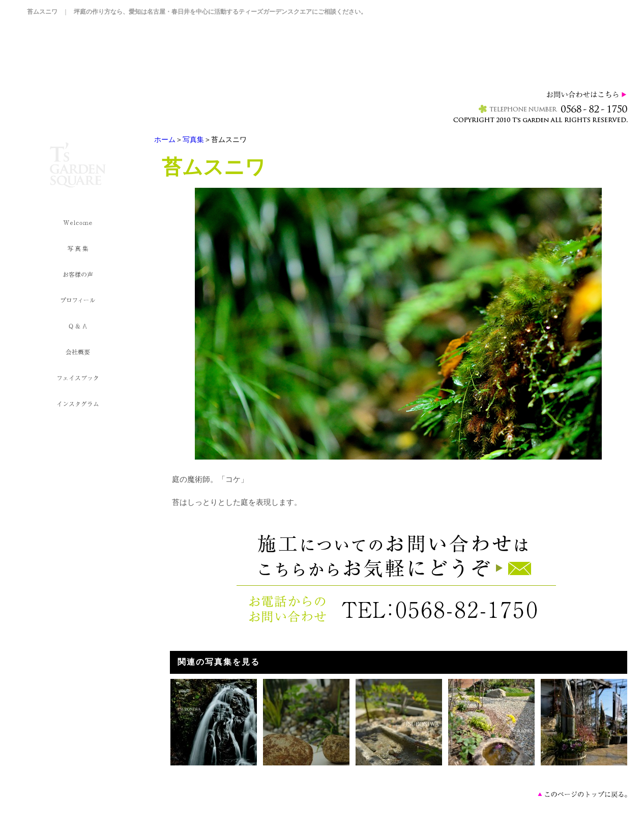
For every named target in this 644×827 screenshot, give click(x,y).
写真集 (193, 139)
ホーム (165, 139)
